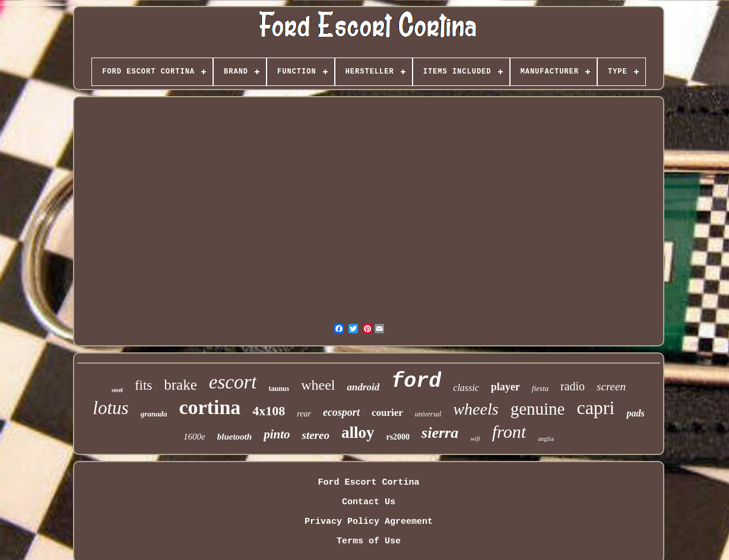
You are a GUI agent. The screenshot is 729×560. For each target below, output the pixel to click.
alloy (358, 432)
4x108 (269, 411)
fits (143, 385)
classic (466, 388)
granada (154, 414)
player (505, 387)
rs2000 (398, 437)
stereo (315, 435)
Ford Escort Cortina (368, 483)
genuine (538, 409)
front (509, 432)
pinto (277, 434)
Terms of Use (369, 541)
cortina (210, 407)
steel (117, 390)
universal (428, 414)
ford (416, 381)
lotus (110, 408)
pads (635, 413)
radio (573, 386)
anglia (546, 438)
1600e (194, 437)
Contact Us (369, 502)
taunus (279, 389)
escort (233, 382)
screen (611, 386)
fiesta (540, 388)
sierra (440, 433)
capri (595, 408)
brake (180, 385)
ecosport (341, 412)
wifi (475, 438)
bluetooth (234, 437)
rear (304, 414)
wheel (318, 385)
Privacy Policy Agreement (369, 522)
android (363, 387)
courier (387, 413)
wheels (476, 409)
